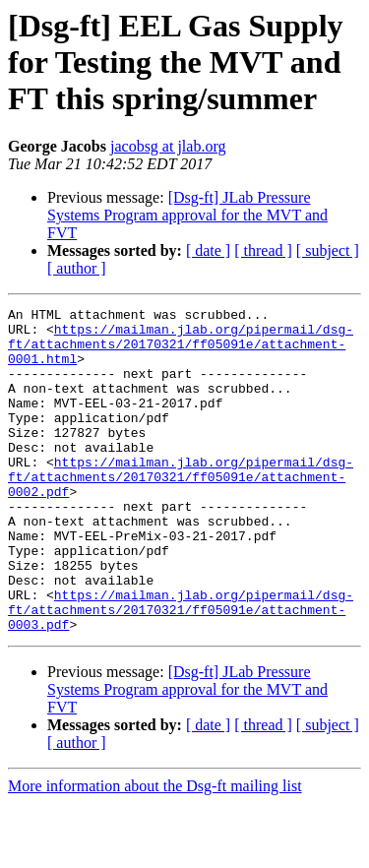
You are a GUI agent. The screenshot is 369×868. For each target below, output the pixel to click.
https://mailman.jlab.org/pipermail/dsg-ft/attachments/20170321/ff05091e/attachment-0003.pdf (181, 671)
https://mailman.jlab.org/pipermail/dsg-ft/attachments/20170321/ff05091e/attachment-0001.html (181, 352)
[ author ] (77, 268)
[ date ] (208, 250)
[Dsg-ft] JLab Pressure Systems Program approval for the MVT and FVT (187, 215)
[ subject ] (328, 250)
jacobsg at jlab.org (168, 146)
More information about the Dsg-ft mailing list (155, 851)
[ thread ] (263, 250)
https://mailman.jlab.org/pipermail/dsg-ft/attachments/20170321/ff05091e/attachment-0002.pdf (181, 512)
